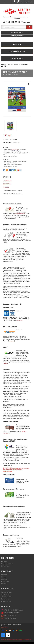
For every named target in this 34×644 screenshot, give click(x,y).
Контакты (4, 584)
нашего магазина (20, 214)
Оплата (4, 577)
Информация (7, 571)
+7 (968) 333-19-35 (10, 618)
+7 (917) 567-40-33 (10, 615)
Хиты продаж (17, 58)
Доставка (4, 579)
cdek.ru (5, 363)
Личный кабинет (7, 592)
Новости (4, 575)
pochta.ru (20, 320)
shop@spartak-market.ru (12, 613)
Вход (22, 2)
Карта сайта (4, 627)
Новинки (17, 44)
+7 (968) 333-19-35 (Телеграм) (17, 22)
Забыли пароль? (6, 601)
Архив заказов (6, 595)
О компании (5, 581)
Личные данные (6, 597)
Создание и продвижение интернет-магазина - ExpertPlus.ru (16, 640)
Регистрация (28, 2)
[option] (10, 126)
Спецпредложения (17, 51)
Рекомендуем (7, 558)
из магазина (15, 149)
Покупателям (7, 589)
